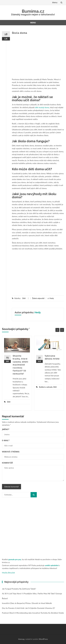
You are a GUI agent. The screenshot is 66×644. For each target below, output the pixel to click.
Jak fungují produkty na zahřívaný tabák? (19, 589)
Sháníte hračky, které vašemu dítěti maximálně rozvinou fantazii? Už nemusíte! (20, 365)
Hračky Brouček (8, 573)
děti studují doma (42, 107)
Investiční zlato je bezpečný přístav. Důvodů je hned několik (27, 603)
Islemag (21, 639)
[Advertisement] (38, 57)
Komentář (7, 463)
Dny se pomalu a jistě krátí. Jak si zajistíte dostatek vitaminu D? (29, 608)
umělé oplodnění (52, 565)
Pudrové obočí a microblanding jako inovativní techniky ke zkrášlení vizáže (33, 613)
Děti (24, 298)
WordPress (43, 639)
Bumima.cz (33, 11)
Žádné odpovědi (38, 298)
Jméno (6, 429)
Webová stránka (11, 452)
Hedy (52, 298)
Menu (55, 2)
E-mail (6, 440)
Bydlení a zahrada (46, 387)
